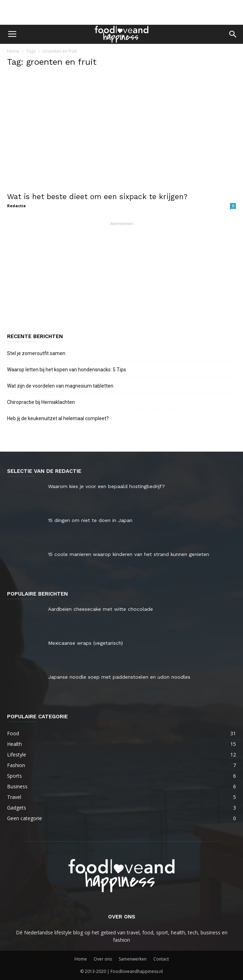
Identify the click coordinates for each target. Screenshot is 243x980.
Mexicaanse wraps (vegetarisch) (85, 643)
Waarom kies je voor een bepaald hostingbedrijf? (106, 486)
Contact (161, 959)
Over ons (103, 959)
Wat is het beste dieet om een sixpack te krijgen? (97, 196)
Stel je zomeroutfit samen (36, 353)
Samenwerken (133, 959)
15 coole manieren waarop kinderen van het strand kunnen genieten (129, 554)
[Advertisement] (121, 12)
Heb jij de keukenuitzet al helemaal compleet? (58, 418)
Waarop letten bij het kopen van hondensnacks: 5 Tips (67, 370)
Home (13, 51)
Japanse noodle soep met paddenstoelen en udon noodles (119, 677)
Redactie (16, 206)
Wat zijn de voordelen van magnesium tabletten (60, 386)
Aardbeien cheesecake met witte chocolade (100, 609)
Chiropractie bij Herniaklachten (41, 402)
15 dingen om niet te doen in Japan (90, 520)
